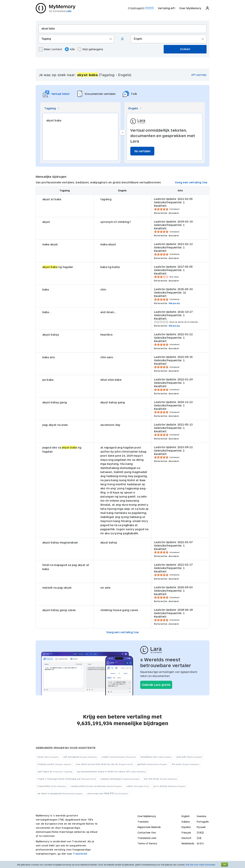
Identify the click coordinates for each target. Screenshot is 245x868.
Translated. (80, 854)
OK (225, 865)
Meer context (50, 49)
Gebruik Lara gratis (156, 685)
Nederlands (188, 843)
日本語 (200, 833)
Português (203, 822)
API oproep (199, 75)
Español (186, 827)
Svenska (201, 816)
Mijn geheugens (90, 49)
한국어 (200, 843)
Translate (143, 822)
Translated (147, 838)
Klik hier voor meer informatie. (201, 865)
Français (186, 833)
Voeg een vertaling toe (191, 182)
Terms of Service (147, 843)
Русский (201, 827)
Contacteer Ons (147, 833)
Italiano (186, 822)
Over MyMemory (190, 8)
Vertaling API (167, 8)
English (186, 816)
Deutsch (186, 838)
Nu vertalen (142, 151)
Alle (70, 49)
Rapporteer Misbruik (149, 827)
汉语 (199, 838)
